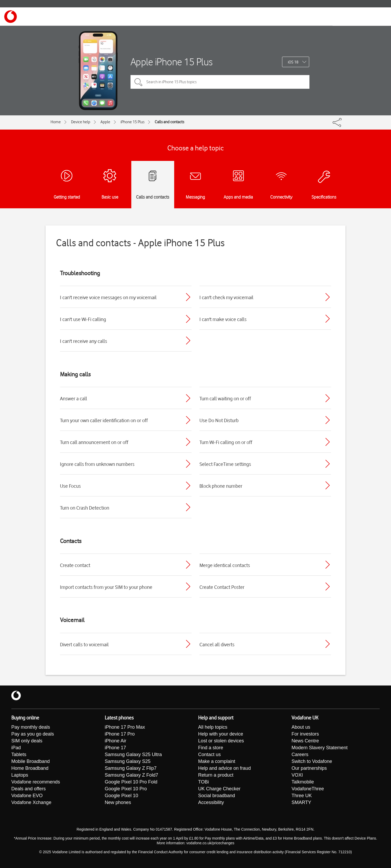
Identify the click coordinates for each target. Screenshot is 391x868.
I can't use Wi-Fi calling (83, 319)
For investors (305, 734)
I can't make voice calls (223, 319)
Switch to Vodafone (312, 761)
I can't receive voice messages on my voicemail (108, 297)
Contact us (209, 754)
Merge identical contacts (225, 565)
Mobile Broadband (31, 761)
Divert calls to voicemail (84, 644)
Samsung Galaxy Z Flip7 (131, 768)
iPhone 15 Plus (132, 122)
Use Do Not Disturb (219, 420)
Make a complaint (217, 761)
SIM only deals (27, 741)
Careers (300, 754)
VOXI (297, 775)
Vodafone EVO (27, 796)
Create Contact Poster (222, 587)
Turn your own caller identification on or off (104, 420)
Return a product (216, 775)
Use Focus (70, 486)
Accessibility (211, 802)
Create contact (75, 565)
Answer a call (74, 398)
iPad (16, 748)
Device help (81, 122)
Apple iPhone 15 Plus (172, 62)
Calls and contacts (169, 122)
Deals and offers (29, 789)
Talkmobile (303, 782)
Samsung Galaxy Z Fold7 (131, 775)
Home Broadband (30, 768)
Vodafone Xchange (31, 802)
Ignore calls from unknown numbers (97, 464)
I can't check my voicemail (226, 297)
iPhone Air (116, 741)
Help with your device (221, 734)
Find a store (211, 748)
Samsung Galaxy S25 (128, 761)
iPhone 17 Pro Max (125, 727)
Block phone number (221, 486)
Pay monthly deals (31, 727)
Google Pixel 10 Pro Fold (131, 782)
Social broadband (217, 796)
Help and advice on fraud (224, 768)
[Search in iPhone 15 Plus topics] (220, 82)
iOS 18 (293, 62)
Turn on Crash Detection (85, 508)
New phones (118, 802)
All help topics (213, 727)
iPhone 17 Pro (120, 734)
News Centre (305, 741)
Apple (105, 122)
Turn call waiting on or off (225, 398)
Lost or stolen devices (221, 741)
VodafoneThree (308, 789)
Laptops (20, 775)
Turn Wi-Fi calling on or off (226, 442)
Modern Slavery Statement (320, 748)
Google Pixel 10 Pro (126, 789)
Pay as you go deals (33, 734)
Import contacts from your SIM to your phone (106, 587)
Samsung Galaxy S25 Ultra (133, 754)
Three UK (302, 796)
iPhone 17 (115, 748)
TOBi (204, 782)
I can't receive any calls (84, 341)
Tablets (19, 754)
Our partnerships (309, 768)
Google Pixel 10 (121, 796)
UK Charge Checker (219, 789)
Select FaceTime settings (225, 464)
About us (301, 727)
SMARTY (301, 802)
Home (56, 122)
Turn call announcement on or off (94, 442)
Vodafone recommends (36, 782)
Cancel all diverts (217, 644)
